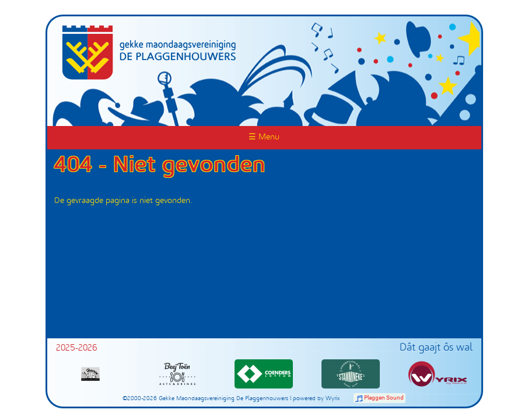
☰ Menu (264, 137)
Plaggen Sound (384, 398)
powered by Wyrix (317, 399)
